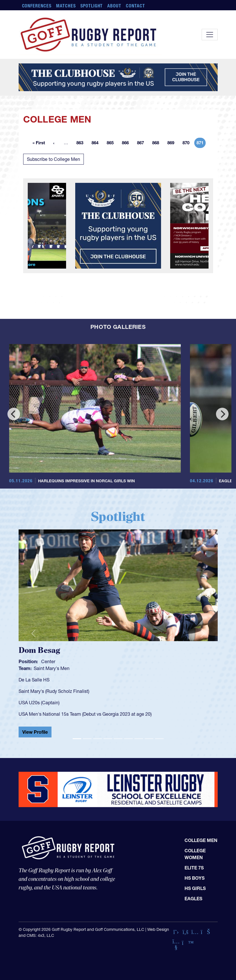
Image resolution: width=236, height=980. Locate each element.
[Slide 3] (98, 739)
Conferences (37, 6)
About (114, 6)
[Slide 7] (139, 739)
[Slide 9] (159, 739)
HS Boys (195, 878)
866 (127, 144)
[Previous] (14, 414)
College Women (195, 854)
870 (188, 144)
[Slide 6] (128, 739)
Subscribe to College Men (53, 159)
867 (142, 144)
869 (172, 144)
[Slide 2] (87, 739)
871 (201, 144)
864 (97, 144)
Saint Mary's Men (52, 668)
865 (112, 144)
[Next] (222, 414)
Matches (66, 6)
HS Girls (195, 888)
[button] (33, 633)
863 (82, 144)
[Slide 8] (149, 739)
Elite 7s (194, 868)
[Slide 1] (77, 739)
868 (157, 144)
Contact (135, 6)
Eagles (193, 899)
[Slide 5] (118, 739)
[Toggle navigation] (210, 35)
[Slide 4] (108, 739)
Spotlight (92, 6)
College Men (201, 840)
